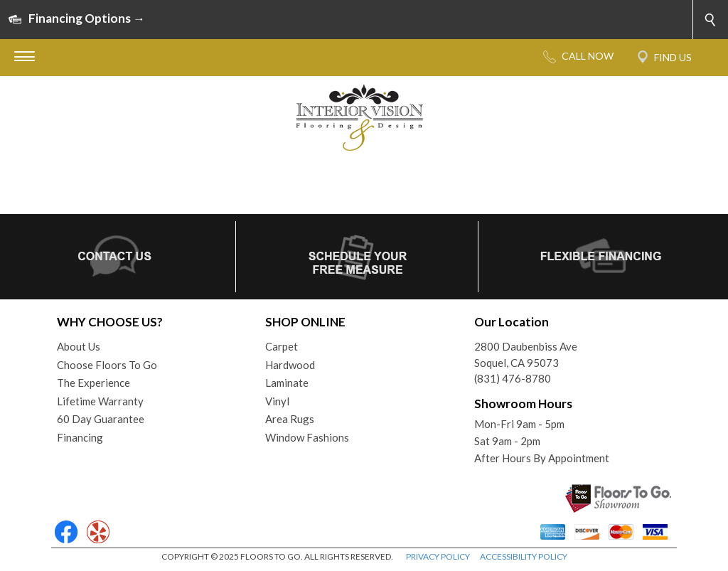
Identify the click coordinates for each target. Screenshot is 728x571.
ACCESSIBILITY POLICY (524, 556)
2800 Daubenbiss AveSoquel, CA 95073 (526, 354)
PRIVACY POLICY (438, 556)
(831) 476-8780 (513, 378)
